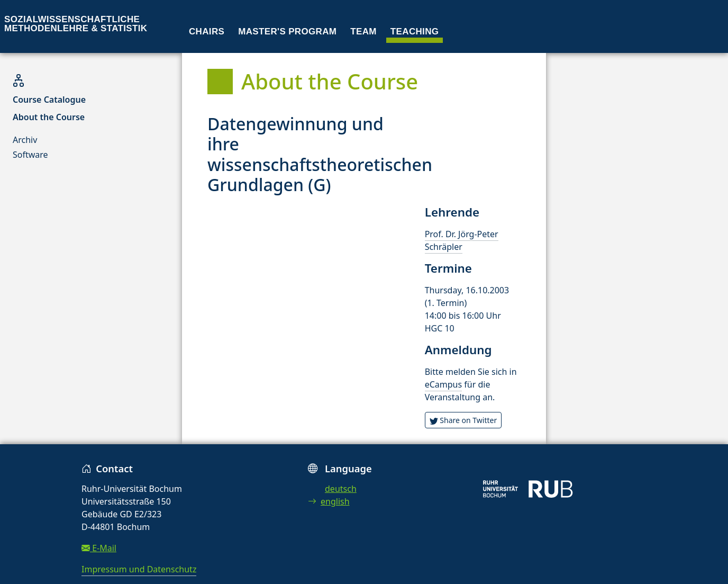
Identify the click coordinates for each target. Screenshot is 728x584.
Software (30, 155)
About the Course (49, 117)
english (329, 501)
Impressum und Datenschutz (139, 569)
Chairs (207, 32)
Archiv (25, 140)
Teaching (415, 32)
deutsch (341, 489)
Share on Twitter (463, 420)
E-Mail (99, 548)
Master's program (287, 32)
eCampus (443, 384)
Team (363, 32)
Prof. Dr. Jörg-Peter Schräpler (462, 240)
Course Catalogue (49, 100)
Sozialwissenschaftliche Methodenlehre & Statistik (76, 24)
